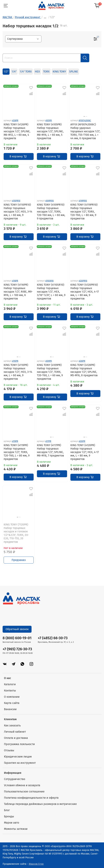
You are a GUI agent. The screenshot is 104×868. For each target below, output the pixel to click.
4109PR (48, 361)
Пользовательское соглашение (24, 791)
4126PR (15, 121)
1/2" (6, 71)
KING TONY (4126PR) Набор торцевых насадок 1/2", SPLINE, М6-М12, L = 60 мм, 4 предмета (17, 131)
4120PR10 (83, 281)
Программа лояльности (19, 744)
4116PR (15, 281)
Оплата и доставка (16, 738)
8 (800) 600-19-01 (17, 638)
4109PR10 (49, 201)
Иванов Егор (36, 864)
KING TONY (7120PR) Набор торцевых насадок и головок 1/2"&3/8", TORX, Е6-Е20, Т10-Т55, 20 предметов (16, 533)
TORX (46, 71)
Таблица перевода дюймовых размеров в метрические (40, 804)
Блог (7, 810)
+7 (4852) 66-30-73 (53, 638)
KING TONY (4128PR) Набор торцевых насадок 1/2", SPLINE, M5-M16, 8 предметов (84, 370)
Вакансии (10, 709)
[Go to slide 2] (86, 116)
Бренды (9, 816)
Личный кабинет (15, 732)
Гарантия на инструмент (20, 763)
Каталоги (10, 684)
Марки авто (12, 823)
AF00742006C (85, 121)
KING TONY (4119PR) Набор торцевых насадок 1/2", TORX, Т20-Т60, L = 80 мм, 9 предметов (17, 452)
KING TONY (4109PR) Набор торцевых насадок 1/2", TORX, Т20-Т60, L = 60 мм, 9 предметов (50, 372)
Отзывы (9, 750)
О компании (12, 697)
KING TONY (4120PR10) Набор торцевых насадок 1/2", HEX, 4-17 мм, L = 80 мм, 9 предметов (85, 292)
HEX (37, 71)
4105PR (48, 121)
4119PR (15, 441)
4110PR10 (16, 201)
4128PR (82, 361)
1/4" (14, 71)
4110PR (15, 361)
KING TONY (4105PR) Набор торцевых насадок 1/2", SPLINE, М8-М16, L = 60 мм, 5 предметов (50, 131)
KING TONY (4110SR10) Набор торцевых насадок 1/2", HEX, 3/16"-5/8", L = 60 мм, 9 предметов (51, 292)
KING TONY (59, 71)
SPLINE (74, 71)
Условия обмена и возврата (22, 785)
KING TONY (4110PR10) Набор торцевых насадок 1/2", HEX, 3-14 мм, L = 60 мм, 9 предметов (18, 212)
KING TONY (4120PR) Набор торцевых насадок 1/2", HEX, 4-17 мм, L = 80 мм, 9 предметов (85, 452)
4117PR (48, 441)
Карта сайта (12, 703)
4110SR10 (49, 281)
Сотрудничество (15, 779)
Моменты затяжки (16, 829)
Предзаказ (19, 560)
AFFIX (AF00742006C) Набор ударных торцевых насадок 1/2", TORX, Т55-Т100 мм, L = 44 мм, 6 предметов (85, 131)
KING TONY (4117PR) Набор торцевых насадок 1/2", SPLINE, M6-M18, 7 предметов (50, 450)
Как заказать (12, 725)
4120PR (82, 441)
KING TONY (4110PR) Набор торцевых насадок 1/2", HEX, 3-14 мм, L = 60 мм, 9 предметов (18, 372)
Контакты (10, 691)
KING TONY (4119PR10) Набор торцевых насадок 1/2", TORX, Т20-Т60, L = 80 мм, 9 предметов (84, 212)
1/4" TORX (26, 71)
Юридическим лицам (18, 757)
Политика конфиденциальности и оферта (31, 798)
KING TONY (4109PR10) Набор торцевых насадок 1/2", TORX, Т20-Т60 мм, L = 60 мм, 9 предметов (51, 212)
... (45, 17)
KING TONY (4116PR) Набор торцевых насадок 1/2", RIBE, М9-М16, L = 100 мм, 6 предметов (18, 292)
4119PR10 (83, 201)
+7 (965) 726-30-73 (17, 649)
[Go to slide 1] (84, 116)
